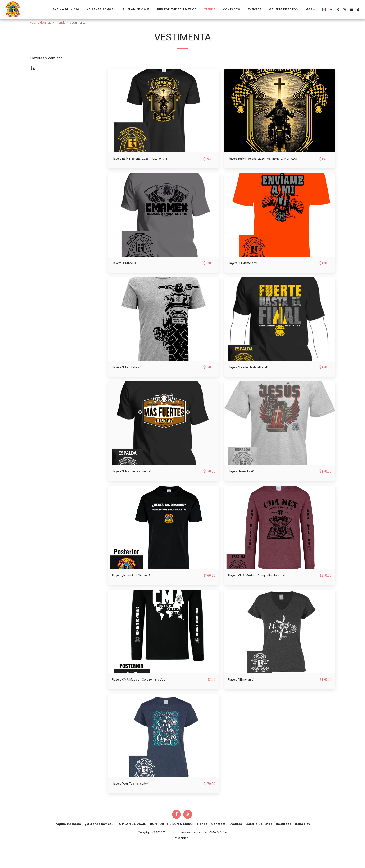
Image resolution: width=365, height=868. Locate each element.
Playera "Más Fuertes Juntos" (136, 489)
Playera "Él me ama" (244, 698)
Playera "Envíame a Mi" (247, 281)
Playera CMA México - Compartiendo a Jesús (266, 594)
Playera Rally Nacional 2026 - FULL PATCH (148, 170)
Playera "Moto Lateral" (130, 385)
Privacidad (181, 857)
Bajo (43, 136)
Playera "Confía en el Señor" (135, 803)
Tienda (61, 23)
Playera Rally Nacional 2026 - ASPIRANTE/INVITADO (252, 173)
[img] (164, 122)
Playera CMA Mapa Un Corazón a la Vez (145, 698)
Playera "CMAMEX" (128, 281)
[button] (331, 9)
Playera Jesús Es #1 (245, 489)
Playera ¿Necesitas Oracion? (136, 594)
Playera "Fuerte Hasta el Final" (253, 385)
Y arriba (45, 149)
